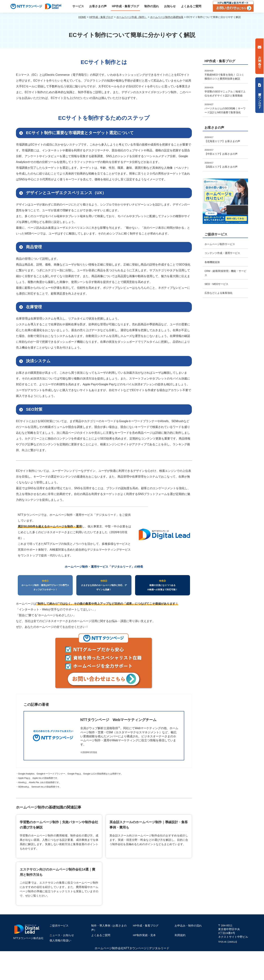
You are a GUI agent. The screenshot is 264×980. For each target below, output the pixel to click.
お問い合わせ (260, 61)
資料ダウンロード (260, 99)
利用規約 (180, 935)
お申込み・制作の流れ (188, 926)
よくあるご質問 (191, 6)
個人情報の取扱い (60, 940)
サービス (78, 6)
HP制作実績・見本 (144, 935)
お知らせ (170, 6)
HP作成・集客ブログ (125, 6)
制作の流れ (152, 6)
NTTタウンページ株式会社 (28, 938)
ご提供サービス (59, 926)
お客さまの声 (98, 6)
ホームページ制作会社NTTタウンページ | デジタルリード (132, 948)
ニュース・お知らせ (62, 935)
